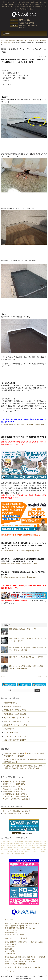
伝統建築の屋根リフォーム (13, 787)
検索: (10, 690)
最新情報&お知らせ (11, 40)
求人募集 (18, 967)
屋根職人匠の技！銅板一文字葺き (15, 794)
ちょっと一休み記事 (11, 733)
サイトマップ (10, 971)
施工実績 (8, 967)
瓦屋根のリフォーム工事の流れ (14, 782)
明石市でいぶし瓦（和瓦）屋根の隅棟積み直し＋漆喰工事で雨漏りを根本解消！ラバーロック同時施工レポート (24, 767)
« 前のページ (6, 676)
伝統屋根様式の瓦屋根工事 (13, 792)
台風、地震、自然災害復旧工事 (15, 740)
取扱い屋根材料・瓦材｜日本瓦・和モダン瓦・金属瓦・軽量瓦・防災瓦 (25, 943)
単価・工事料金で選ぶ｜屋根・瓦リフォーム (20, 928)
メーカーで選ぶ (10, 953)
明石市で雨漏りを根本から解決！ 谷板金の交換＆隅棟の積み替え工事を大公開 (25, 761)
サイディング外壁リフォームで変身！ (17, 799)
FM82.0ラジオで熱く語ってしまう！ (16, 814)
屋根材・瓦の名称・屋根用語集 (15, 964)
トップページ (10, 920)
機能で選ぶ (9, 949)
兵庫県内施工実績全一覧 (12, 706)
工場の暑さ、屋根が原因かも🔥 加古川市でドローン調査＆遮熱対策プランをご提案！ (24, 755)
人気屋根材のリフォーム (12, 729)
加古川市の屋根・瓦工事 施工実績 (16, 718)
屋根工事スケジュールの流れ (15, 935)
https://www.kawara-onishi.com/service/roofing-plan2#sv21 (23, 424)
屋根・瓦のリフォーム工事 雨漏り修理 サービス (22, 923)
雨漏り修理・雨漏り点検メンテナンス (17, 721)
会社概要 (42, 957)
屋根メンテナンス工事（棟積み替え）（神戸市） (27, 657)
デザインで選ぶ (10, 951)
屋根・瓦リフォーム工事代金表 (16, 938)
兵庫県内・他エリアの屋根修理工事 (28, 40)
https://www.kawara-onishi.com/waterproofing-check (20, 551)
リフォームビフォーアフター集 (15, 736)
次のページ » (42, 676)
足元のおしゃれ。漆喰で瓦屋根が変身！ (17, 796)
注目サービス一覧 (11, 930)
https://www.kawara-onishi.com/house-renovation (19, 564)
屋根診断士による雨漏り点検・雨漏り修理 (20, 957)
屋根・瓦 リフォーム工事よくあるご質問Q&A (20, 962)
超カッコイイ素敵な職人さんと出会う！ (17, 811)
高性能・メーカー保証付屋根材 (14, 784)
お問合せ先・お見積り (33, 967)
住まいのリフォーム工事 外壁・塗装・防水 (20, 959)
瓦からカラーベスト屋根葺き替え (15, 789)
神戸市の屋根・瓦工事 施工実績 (15, 714)
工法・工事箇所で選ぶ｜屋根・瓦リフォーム (20, 926)
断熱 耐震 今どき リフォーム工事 (15, 725)
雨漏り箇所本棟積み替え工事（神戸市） (24, 629)
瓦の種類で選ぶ (10, 947)
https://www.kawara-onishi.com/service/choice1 (18, 577)
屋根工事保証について (12, 933)
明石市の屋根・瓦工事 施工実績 (15, 710)
